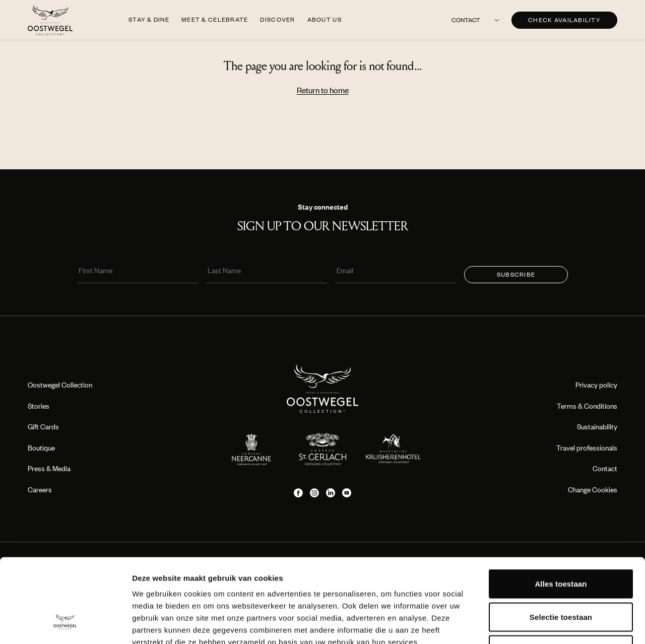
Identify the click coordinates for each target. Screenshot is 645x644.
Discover (277, 19)
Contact (466, 20)
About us (325, 19)
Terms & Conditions (587, 406)
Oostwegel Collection (60, 385)
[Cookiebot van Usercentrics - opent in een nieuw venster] (65, 624)
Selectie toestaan (561, 545)
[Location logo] (252, 449)
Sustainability (597, 427)
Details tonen (544, 624)
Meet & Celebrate (215, 19)
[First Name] (138, 272)
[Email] (396, 272)
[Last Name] (267, 272)
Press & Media (49, 468)
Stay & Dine (149, 19)
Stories (39, 406)
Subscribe (516, 274)
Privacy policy (596, 385)
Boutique (41, 448)
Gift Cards (43, 427)
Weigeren (561, 578)
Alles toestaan (561, 512)
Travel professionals (587, 448)
